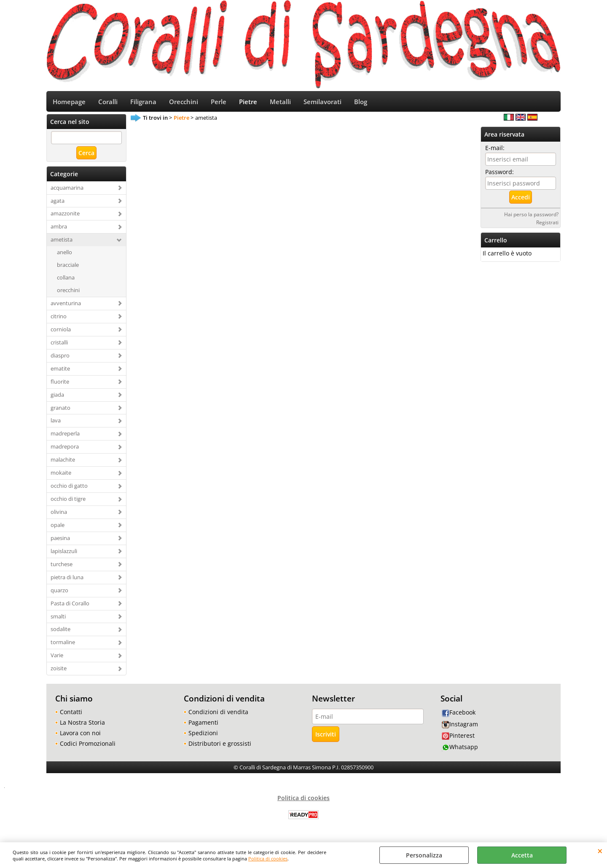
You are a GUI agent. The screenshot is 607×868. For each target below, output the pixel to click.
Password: (500, 174)
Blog (361, 103)
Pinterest (458, 738)
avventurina (66, 306)
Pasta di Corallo (70, 606)
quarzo (59, 593)
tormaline (63, 645)
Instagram (460, 727)
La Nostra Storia (82, 725)
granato (60, 410)
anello (64, 255)
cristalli (59, 345)
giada (57, 397)
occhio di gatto (69, 489)
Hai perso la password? (531, 217)
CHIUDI (600, 851)
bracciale (68, 268)
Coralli (108, 103)
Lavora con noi (80, 736)
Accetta (522, 855)
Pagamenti (203, 725)
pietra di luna (67, 580)
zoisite (59, 671)
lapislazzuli (64, 554)
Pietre (248, 103)
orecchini (68, 293)
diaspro (60, 358)
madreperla (65, 436)
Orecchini (184, 103)
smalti (58, 619)
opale (58, 528)
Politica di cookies (268, 859)
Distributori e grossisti (220, 746)
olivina (59, 515)
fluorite (60, 384)
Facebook (459, 715)
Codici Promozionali (88, 746)
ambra (59, 229)
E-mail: (495, 150)
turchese (62, 567)
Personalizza (424, 855)
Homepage (69, 103)
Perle (219, 103)
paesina (60, 541)
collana (66, 280)
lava (56, 423)
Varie (57, 658)
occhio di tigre (68, 502)
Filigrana (143, 103)
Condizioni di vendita (218, 715)
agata (58, 203)
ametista (62, 242)
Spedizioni (203, 736)
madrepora (65, 449)
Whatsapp (460, 750)
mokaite (61, 476)
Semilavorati (322, 103)
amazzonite (65, 216)
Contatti (71, 715)
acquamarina (67, 190)
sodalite (60, 632)
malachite (63, 462)
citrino (59, 319)
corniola (61, 332)
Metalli (280, 103)
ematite (60, 371)
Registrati (547, 225)
